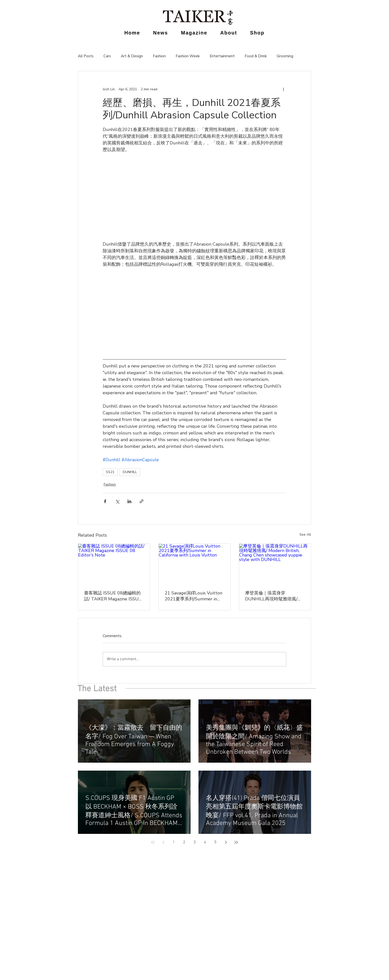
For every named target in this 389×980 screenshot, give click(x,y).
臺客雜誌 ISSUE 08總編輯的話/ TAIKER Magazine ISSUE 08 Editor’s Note (113, 596)
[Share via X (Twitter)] (117, 501)
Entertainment (222, 56)
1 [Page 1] (174, 842)
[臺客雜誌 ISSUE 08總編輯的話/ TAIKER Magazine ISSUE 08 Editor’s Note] (114, 564)
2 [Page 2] (184, 842)
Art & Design (132, 56)
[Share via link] (142, 501)
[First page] (153, 842)
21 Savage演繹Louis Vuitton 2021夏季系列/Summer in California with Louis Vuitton (194, 596)
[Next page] (226, 842)
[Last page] (236, 842)
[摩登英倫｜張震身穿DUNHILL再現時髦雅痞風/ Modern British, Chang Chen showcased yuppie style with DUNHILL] (275, 564)
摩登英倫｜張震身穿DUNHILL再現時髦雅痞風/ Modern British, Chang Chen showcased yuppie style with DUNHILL (275, 596)
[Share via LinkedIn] (129, 501)
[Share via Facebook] (105, 501)
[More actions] (283, 89)
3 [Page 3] (195, 842)
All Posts (86, 56)
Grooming (285, 56)
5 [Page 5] (215, 842)
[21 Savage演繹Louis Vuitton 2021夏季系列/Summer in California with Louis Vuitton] (195, 564)
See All (305, 535)
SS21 (110, 472)
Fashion (159, 56)
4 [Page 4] (205, 842)
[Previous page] (163, 842)
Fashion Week (188, 56)
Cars (107, 56)
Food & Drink (256, 56)
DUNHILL (130, 472)
